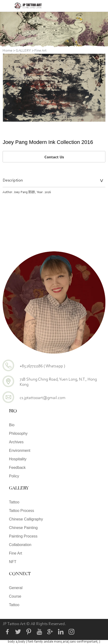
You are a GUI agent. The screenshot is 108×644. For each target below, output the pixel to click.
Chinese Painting (23, 528)
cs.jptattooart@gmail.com (43, 397)
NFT (13, 562)
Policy (14, 476)
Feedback (17, 468)
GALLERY (23, 51)
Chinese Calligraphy (26, 519)
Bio (12, 425)
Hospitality (18, 459)
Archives (16, 442)
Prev (9, 88)
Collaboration (20, 545)
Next (99, 88)
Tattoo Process (22, 511)
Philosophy (18, 433)
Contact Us (54, 157)
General (16, 588)
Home (7, 51)
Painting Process (23, 536)
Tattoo (14, 502)
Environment (20, 451)
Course (15, 596)
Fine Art (40, 51)
